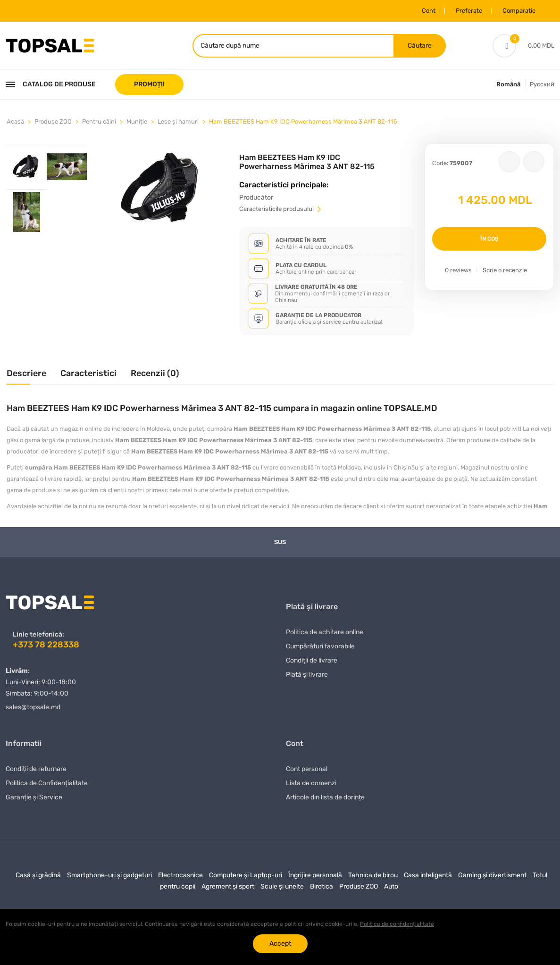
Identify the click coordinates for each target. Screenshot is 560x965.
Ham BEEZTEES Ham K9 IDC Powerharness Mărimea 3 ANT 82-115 (303, 121)
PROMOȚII (149, 84)
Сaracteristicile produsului (281, 208)
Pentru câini (99, 121)
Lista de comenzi (311, 783)
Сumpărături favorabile (320, 646)
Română (508, 84)
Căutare (420, 45)
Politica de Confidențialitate (47, 783)
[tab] (27, 166)
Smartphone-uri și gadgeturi (109, 875)
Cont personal (307, 768)
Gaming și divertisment (492, 875)
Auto (391, 886)
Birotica (322, 886)
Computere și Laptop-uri (246, 875)
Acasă (15, 121)
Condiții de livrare (312, 660)
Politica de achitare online (325, 632)
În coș (489, 238)
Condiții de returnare (36, 768)
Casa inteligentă (428, 875)
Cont (429, 11)
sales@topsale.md (33, 707)
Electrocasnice (180, 875)
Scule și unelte (282, 886)
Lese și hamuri (178, 121)
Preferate (469, 11)
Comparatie (519, 11)
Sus (280, 541)
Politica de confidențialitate (397, 924)
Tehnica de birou (373, 875)
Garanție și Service (34, 797)
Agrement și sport (228, 886)
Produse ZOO (53, 121)
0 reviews (458, 270)
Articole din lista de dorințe (325, 797)
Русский (542, 84)
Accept (280, 944)
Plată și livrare (307, 674)
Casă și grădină (38, 875)
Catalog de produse (51, 84)
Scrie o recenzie (505, 270)
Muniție (137, 121)
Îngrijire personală (315, 875)
